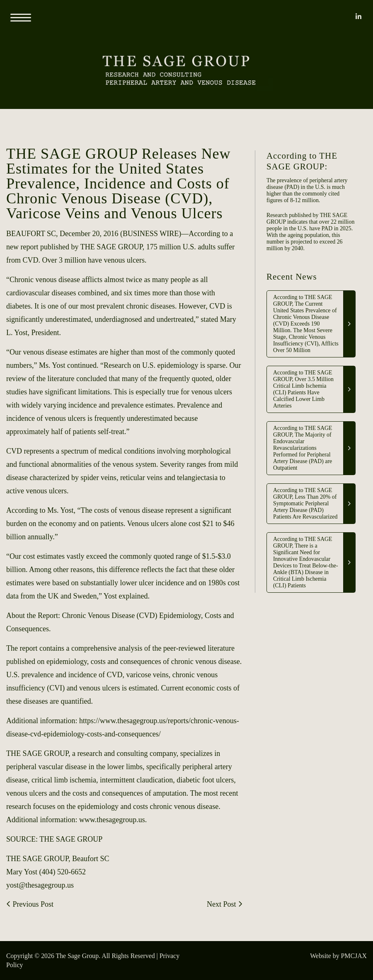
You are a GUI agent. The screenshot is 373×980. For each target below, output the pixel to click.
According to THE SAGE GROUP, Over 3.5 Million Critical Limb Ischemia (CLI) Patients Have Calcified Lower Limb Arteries (303, 389)
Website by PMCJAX (338, 956)
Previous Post (30, 904)
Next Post (225, 904)
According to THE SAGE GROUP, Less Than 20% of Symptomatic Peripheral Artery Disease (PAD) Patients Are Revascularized (305, 503)
